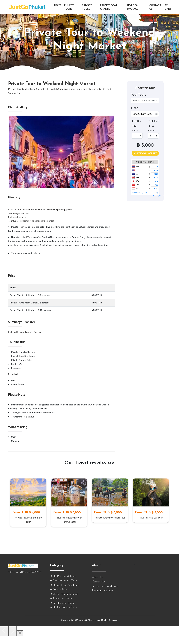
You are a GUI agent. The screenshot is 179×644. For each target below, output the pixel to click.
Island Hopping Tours (65, 602)
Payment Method (103, 598)
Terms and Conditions (105, 594)
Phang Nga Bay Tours (66, 593)
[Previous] (4, 639)
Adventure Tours (62, 606)
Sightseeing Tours (63, 611)
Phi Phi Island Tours (64, 584)
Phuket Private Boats (65, 615)
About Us (98, 585)
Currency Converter (145, 162)
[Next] (13, 639)
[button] (58, 5)
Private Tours (60, 597)
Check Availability (145, 153)
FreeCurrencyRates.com (158, 196)
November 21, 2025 (140, 193)
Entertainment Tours (65, 588)
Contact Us (99, 589)
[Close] (20, 641)
